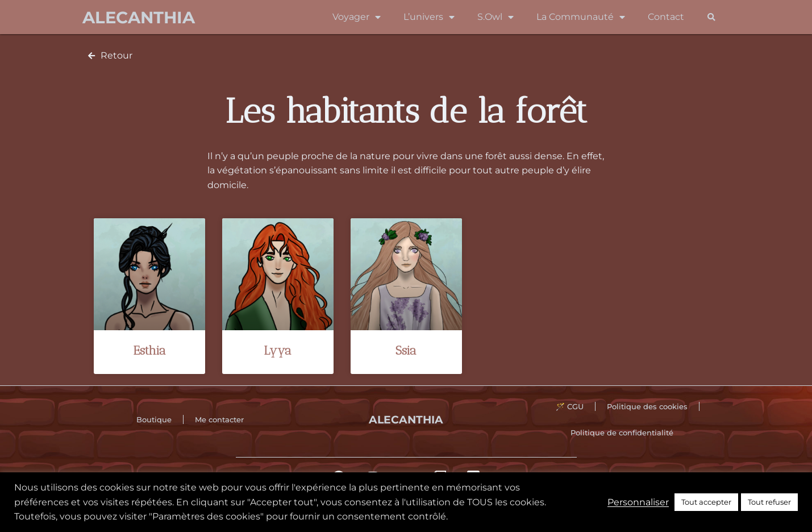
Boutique (154, 419)
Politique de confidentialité (622, 433)
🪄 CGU (570, 406)
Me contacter (219, 419)
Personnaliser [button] (638, 502)
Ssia (406, 350)
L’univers (429, 17)
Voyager (357, 17)
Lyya (278, 350)
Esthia (149, 350)
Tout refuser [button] (769, 502)
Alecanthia (139, 17)
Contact (666, 17)
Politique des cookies (647, 406)
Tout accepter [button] (706, 502)
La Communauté (581, 17)
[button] (712, 17)
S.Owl (495, 17)
